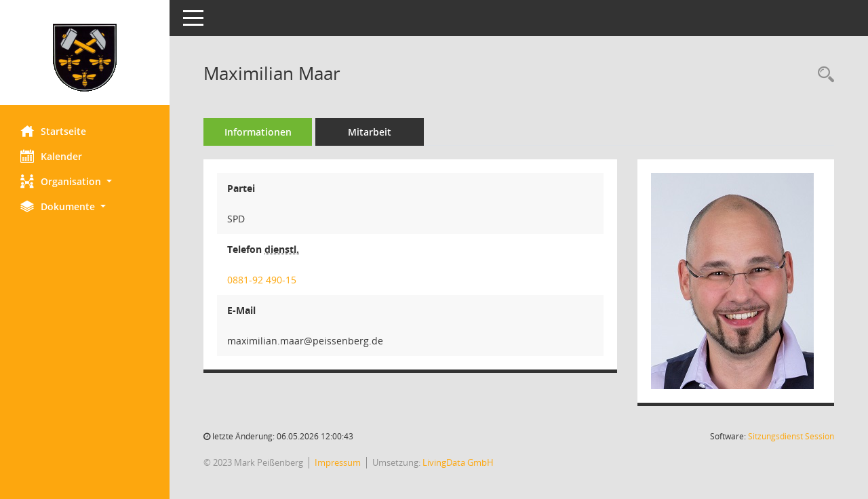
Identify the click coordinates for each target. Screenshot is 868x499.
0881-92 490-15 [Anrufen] (262, 280)
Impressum (338, 462)
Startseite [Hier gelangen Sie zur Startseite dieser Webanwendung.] (53, 131)
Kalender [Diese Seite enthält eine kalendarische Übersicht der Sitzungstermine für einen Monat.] (51, 156)
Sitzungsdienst (791, 436)
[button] (85, 181)
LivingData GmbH (458, 462)
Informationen (258, 132)
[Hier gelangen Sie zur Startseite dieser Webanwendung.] (85, 58)
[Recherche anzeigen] (823, 75)
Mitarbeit (370, 132)
